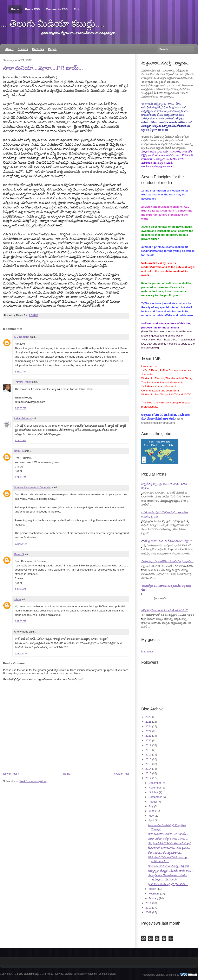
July (151, 806)
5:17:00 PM (20, 440)
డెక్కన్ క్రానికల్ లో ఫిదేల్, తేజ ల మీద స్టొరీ (170, 843)
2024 (148, 726)
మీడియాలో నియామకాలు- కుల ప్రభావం (169, 848)
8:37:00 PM (20, 621)
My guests (147, 651)
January (153, 898)
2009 (148, 912)
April (151, 820)
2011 (148, 903)
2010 (148, 908)
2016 (148, 759)
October (153, 792)
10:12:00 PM (21, 654)
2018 (148, 750)
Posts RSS (32, 9)
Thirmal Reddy (23, 382)
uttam (17, 599)
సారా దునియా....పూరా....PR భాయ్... (43, 68)
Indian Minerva (23, 418)
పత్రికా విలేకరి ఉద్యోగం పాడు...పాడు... (168, 839)
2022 (148, 731)
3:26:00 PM (20, 372)
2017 (148, 755)
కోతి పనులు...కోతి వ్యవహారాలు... (165, 853)
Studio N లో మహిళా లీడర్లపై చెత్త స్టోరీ (168, 866)
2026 (148, 717)
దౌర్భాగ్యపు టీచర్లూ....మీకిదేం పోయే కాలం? (170, 871)
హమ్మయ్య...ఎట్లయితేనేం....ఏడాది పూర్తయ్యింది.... (167, 561)
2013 (148, 773)
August (153, 802)
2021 (148, 736)
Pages (52, 49)
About (9, 49)
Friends (23, 49)
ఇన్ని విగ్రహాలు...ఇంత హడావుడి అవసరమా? (164, 610)
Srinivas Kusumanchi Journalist (33, 487)
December (155, 783)
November (155, 788)
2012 (148, 778)
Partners (38, 49)
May (151, 816)
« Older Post (121, 774)
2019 (148, 745)
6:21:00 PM (20, 477)
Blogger (160, 975)
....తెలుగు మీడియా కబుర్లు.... (52, 24)
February (154, 894)
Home (15, 9)
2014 (148, 769)
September (155, 797)
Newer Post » (11, 774)
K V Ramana (22, 337)
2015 (148, 764)
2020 (148, 740)
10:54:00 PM (21, 544)
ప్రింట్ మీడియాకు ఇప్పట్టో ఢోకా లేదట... (168, 884)
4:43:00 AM (20, 589)
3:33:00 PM (20, 408)
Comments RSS (57, 9)
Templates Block (107, 974)
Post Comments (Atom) (34, 781)
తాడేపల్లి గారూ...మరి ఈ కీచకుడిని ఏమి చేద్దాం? (167, 541)
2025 (148, 722)
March (152, 889)
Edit (77, 9)
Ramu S (19, 451)
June (152, 811)
